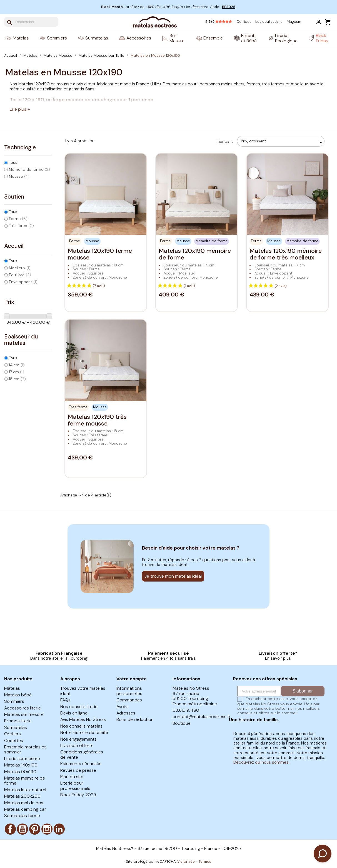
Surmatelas (16, 727)
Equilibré (20, 275)
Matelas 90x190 (20, 772)
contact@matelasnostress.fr (202, 717)
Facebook (10, 829)
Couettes (14, 740)
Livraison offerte (77, 745)
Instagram (47, 829)
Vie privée (186, 861)
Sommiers (14, 701)
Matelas (12, 688)
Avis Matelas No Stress (83, 719)
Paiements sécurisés (81, 764)
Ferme (18, 219)
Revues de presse (78, 770)
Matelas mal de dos (24, 803)
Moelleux (20, 268)
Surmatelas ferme (22, 816)
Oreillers (13, 734)
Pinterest (35, 829)
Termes (205, 861)
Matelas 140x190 (21, 765)
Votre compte (132, 679)
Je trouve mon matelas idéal (173, 576)
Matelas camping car (25, 809)
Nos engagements (78, 739)
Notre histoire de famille (84, 732)
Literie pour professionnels (75, 786)
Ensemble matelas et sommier (25, 749)
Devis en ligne (74, 713)
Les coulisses (267, 22)
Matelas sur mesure (24, 714)
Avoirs (123, 707)
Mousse (19, 176)
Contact (244, 22)
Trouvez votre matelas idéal (83, 691)
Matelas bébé (18, 695)
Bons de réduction (135, 719)
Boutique (182, 723)
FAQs (65, 700)
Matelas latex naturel (25, 790)
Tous (13, 162)
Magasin (294, 22)
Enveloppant (23, 282)
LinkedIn (59, 829)
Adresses (126, 713)
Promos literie (18, 721)
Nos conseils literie (79, 707)
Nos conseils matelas (81, 726)
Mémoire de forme (29, 169)
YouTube (23, 829)
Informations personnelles (129, 691)
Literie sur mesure (22, 759)
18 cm (17, 379)
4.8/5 (219, 22)
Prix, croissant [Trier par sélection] (283, 143)
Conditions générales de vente (82, 754)
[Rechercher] (31, 22)
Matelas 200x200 (22, 796)
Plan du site (72, 777)
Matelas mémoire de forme (25, 781)
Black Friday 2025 (78, 795)
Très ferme (21, 226)
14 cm (17, 365)
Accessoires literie (23, 708)
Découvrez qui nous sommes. (261, 762)
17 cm (17, 372)
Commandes (129, 700)
